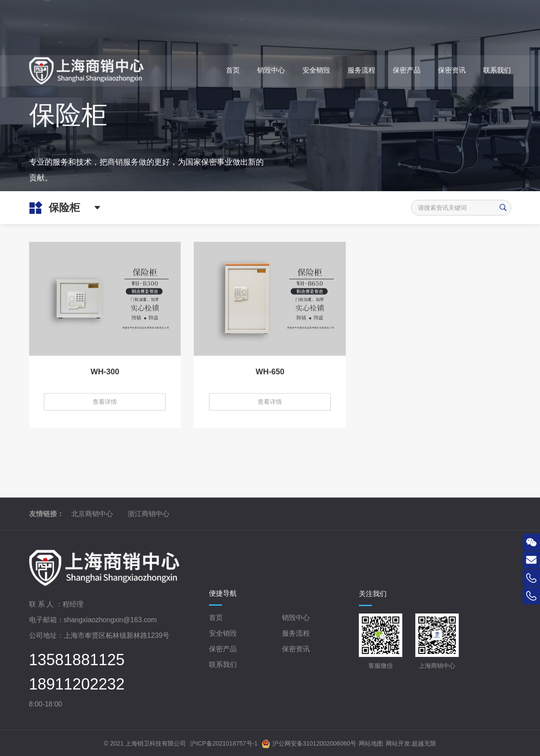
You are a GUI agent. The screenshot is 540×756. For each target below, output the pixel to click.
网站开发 (398, 743)
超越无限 (424, 743)
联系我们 (223, 665)
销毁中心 (296, 618)
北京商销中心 (92, 514)
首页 (216, 618)
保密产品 (223, 649)
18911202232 (77, 684)
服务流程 (296, 633)
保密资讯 (296, 649)
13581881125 (77, 660)
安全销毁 (223, 633)
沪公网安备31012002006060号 (309, 744)
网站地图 (371, 743)
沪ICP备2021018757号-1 (224, 743)
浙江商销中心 (149, 514)
